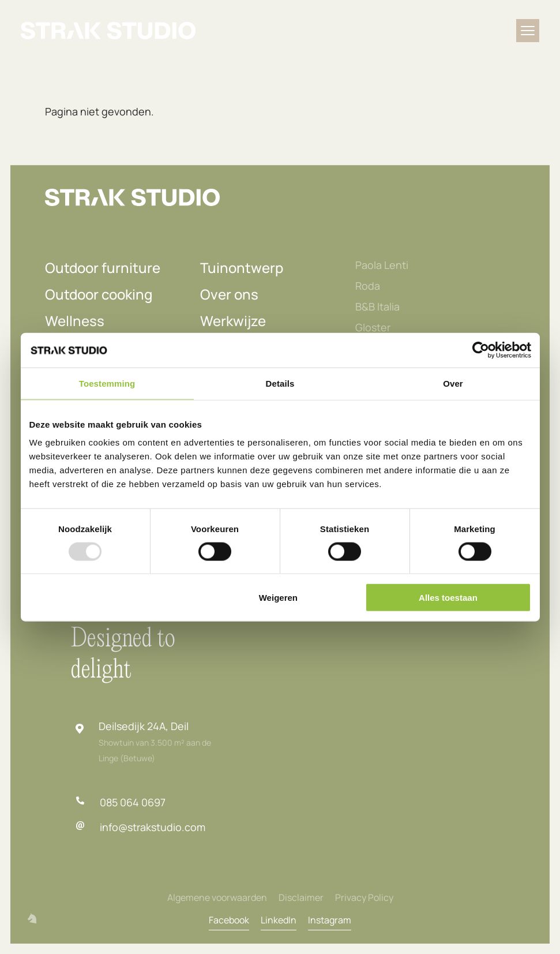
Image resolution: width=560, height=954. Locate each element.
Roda (368, 286)
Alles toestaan (448, 598)
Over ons (229, 294)
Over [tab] (453, 383)
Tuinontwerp (242, 268)
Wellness (75, 321)
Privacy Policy (364, 897)
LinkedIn (279, 920)
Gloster (373, 327)
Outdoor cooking (99, 294)
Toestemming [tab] (107, 383)
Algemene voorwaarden (217, 897)
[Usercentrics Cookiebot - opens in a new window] (481, 350)
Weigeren (278, 598)
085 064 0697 (133, 802)
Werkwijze (233, 321)
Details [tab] (280, 383)
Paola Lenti (382, 265)
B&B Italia (377, 306)
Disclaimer (301, 897)
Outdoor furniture (103, 268)
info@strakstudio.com (153, 827)
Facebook (229, 920)
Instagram (330, 920)
